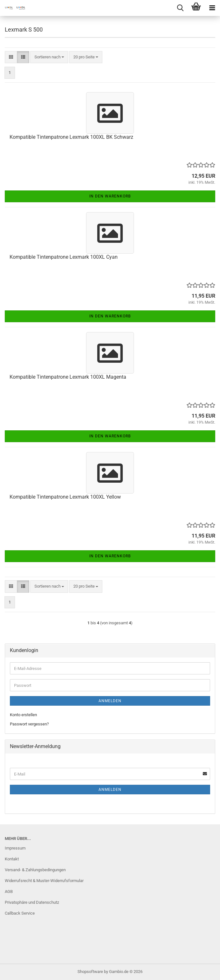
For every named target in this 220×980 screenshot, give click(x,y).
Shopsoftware (90, 972)
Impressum (15, 848)
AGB (9, 891)
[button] (11, 57)
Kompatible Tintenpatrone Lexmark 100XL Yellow (65, 497)
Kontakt (12, 859)
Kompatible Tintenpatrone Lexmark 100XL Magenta (68, 377)
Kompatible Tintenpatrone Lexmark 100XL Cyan (64, 257)
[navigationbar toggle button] (212, 8)
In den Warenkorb (110, 196)
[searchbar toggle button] (180, 8)
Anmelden (110, 701)
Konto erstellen (23, 715)
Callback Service (20, 913)
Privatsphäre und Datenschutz (32, 902)
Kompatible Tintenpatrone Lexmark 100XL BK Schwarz (71, 137)
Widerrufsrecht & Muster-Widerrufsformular (44, 881)
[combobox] (49, 57)
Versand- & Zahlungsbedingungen (35, 870)
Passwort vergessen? (29, 724)
